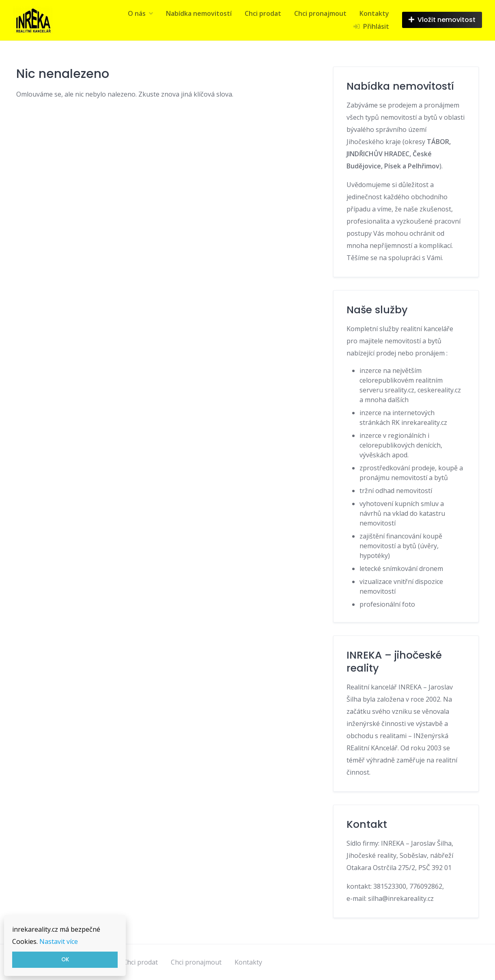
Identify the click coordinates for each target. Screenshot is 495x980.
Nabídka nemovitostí (199, 13)
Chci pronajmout (320, 13)
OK (65, 960)
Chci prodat (263, 13)
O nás (137, 13)
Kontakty (374, 13)
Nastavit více (59, 941)
